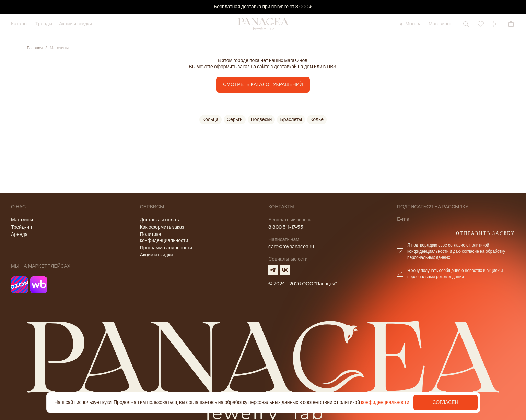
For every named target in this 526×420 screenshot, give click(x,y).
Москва (410, 24)
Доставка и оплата (160, 220)
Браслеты (291, 119)
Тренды (44, 24)
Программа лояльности (166, 248)
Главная (35, 48)
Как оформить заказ (162, 227)
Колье (317, 119)
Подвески (261, 119)
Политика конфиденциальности (164, 237)
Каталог (20, 24)
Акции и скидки (75, 24)
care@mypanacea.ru (291, 247)
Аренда (19, 234)
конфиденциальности (385, 402)
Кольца (211, 119)
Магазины (440, 24)
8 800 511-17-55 (286, 227)
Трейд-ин (21, 227)
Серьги (235, 119)
